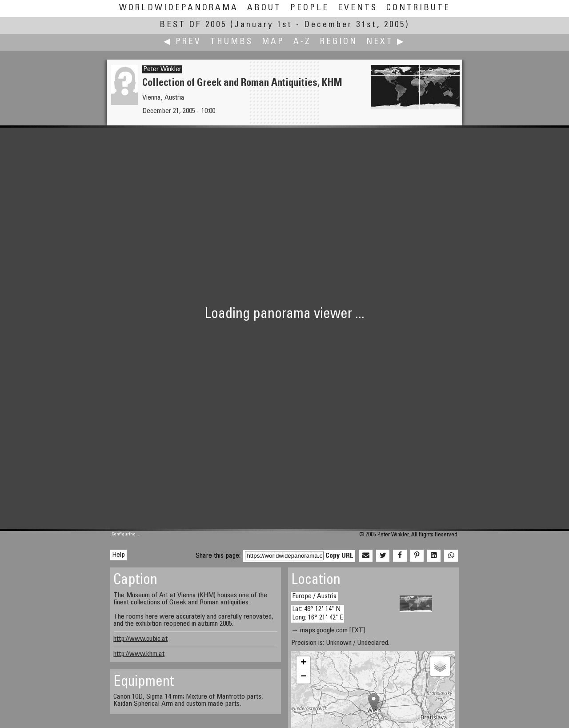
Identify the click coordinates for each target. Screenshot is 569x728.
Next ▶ (386, 42)
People (310, 8)
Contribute (418, 8)
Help (118, 555)
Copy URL (339, 556)
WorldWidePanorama (179, 8)
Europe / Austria (315, 596)
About (264, 8)
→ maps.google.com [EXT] (328, 631)
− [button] (303, 677)
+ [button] (303, 663)
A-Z (302, 42)
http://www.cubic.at (140, 639)
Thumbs (232, 42)
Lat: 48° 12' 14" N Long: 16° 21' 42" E (318, 613)
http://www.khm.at (139, 654)
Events (358, 8)
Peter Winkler (162, 69)
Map (273, 42)
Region (339, 42)
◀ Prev (182, 42)
